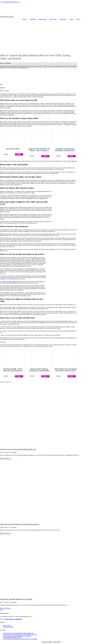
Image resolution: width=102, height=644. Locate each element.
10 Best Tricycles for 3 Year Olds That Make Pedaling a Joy (18, 449)
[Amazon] (12, 154)
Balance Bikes (43, 19)
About (78, 19)
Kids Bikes (33, 19)
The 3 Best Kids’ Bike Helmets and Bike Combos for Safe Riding (20, 639)
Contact (71, 19)
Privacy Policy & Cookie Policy (14, 619)
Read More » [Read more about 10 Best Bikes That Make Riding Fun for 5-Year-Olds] (6, 608)
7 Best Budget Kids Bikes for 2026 (12, 637)
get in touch (27, 346)
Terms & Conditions (8, 627)
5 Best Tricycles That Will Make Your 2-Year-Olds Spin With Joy (20, 524)
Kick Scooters (53, 19)
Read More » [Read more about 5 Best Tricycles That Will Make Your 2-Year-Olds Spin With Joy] (6, 533)
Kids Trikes (63, 19)
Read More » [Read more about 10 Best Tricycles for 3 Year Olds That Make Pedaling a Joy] (6, 458)
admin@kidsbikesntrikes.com (12, 2)
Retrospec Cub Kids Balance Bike (11, 282)
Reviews (25, 19)
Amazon (35, 258)
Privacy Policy (7, 625)
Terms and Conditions (47, 642)
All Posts (2, 88)
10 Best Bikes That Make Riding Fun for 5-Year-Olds (16, 599)
